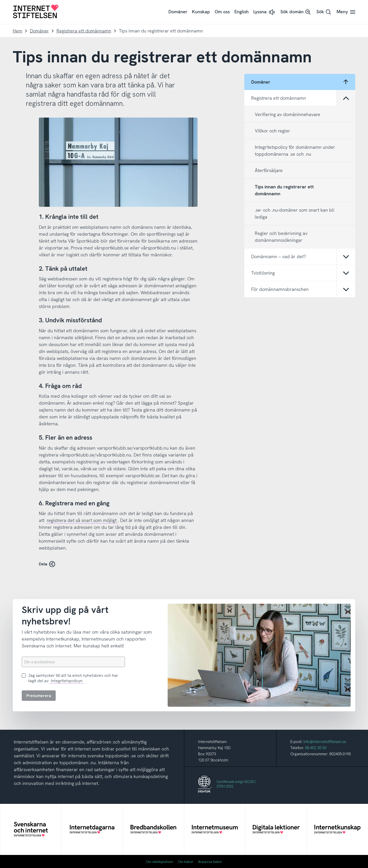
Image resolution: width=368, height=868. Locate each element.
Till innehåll (0, 0)
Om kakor (186, 862)
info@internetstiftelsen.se (325, 742)
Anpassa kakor (210, 862)
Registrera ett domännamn (84, 31)
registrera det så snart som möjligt (82, 520)
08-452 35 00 (316, 748)
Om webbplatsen (160, 862)
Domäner (39, 31)
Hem (18, 31)
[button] (264, 12)
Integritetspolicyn (67, 681)
